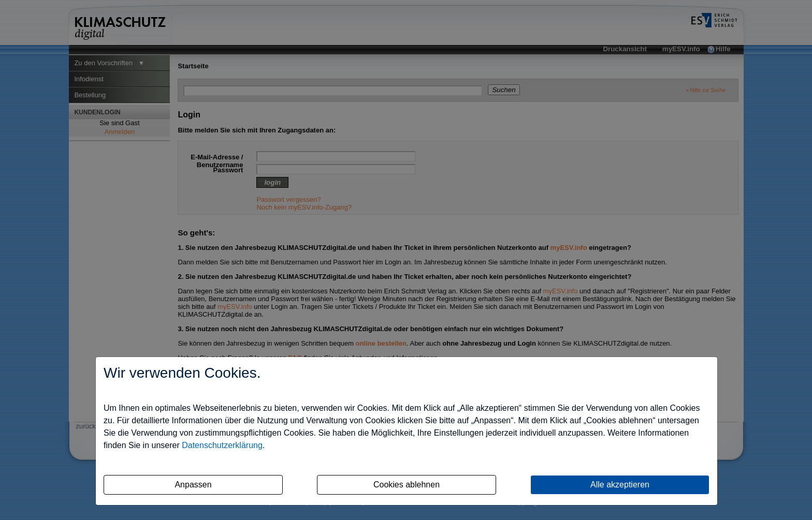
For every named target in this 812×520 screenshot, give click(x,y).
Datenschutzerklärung (222, 445)
